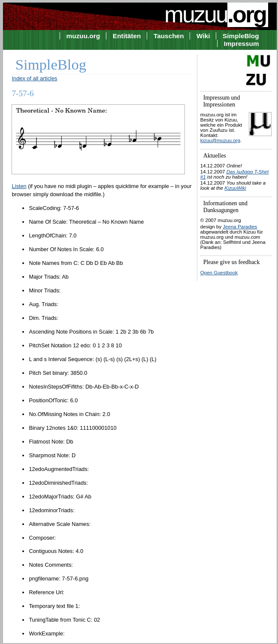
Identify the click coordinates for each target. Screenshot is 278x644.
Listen (19, 186)
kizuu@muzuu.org (220, 140)
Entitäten (127, 36)
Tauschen (169, 36)
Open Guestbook (219, 273)
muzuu (216, 14)
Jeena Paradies (240, 227)
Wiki (203, 36)
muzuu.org (83, 36)
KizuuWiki (235, 188)
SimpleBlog (241, 36)
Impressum (242, 44)
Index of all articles (34, 78)
